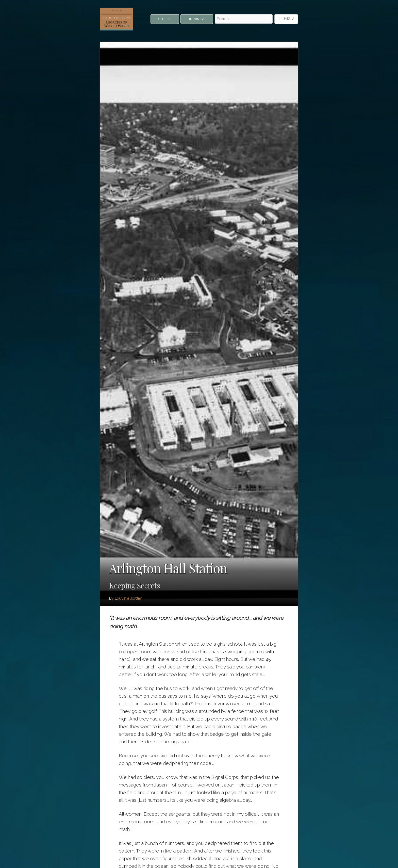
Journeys (197, 19)
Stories (165, 19)
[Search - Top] (244, 19)
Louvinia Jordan (128, 598)
